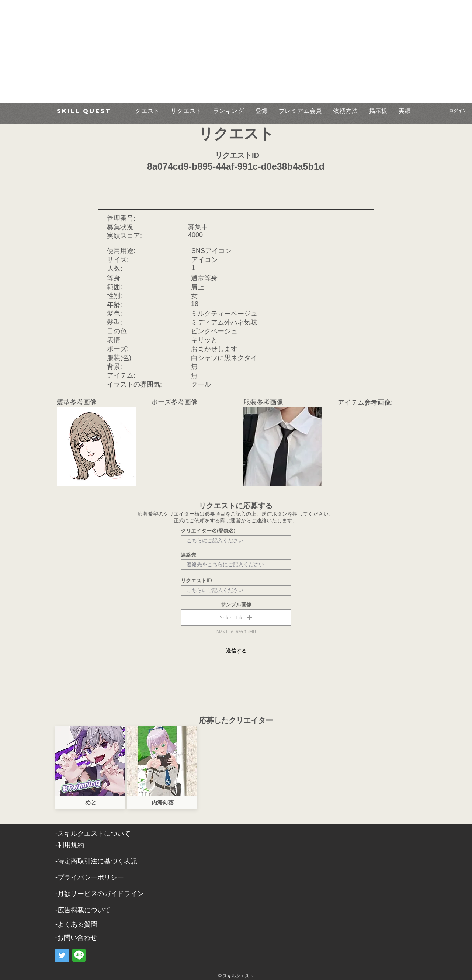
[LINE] (79, 955)
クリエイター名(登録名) (208, 531)
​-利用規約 (70, 845)
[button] (236, 618)
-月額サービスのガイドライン (100, 894)
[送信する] (236, 651)
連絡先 (188, 555)
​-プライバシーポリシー (90, 877)
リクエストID (196, 581)
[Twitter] (62, 955)
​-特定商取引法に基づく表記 (96, 861)
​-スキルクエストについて (93, 834)
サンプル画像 (236, 605)
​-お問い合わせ (76, 938)
